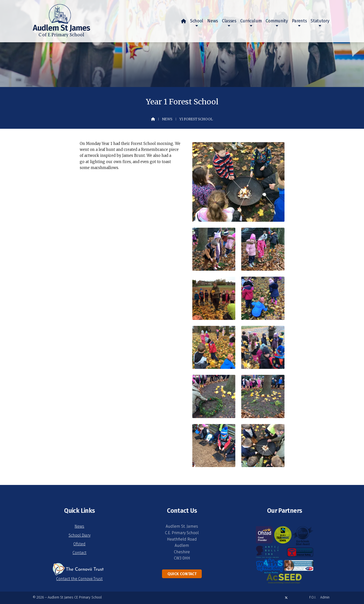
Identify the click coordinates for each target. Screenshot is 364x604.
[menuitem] (184, 21)
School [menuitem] (197, 21)
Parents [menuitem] (299, 21)
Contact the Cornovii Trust (79, 579)
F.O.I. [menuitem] (313, 597)
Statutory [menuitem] (320, 21)
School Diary (80, 535)
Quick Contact (182, 574)
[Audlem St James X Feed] (286, 598)
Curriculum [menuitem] (251, 21)
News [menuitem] (213, 21)
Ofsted (79, 544)
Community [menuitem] (277, 21)
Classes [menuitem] (229, 21)
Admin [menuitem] (325, 597)
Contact (80, 553)
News (167, 119)
